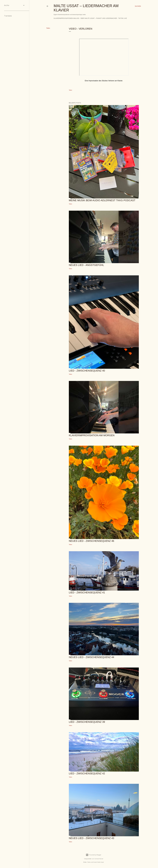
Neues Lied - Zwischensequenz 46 (91, 541)
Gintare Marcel (99, 859)
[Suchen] (138, 6)
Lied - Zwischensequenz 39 (87, 722)
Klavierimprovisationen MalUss (66, 18)
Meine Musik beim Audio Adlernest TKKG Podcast (102, 200)
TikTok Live (123, 18)
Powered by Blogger (94, 855)
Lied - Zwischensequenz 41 (87, 592)
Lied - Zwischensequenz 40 (87, 371)
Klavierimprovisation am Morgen (92, 435)
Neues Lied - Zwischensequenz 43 (91, 838)
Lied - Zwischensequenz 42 (87, 773)
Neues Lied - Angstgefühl (86, 265)
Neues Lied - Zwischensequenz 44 (91, 657)
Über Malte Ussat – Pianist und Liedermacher (99, 18)
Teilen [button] (48, 28)
